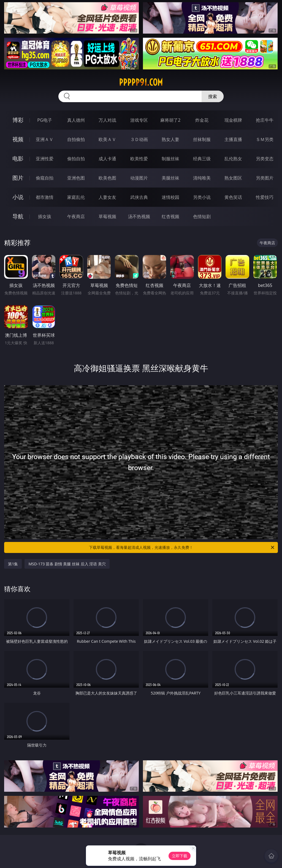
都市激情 (45, 197)
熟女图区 (233, 178)
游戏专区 (139, 120)
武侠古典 (139, 197)
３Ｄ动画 (139, 139)
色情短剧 (202, 216)
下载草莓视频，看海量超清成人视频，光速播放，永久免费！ (182, 547)
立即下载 (180, 856)
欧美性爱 (139, 159)
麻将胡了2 (170, 120)
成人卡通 (107, 159)
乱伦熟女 (233, 159)
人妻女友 (107, 197)
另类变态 (265, 159)
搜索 (213, 96)
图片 (18, 178)
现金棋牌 (233, 120)
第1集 (13, 564)
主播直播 (233, 139)
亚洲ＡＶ (45, 139)
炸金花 (202, 120)
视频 (18, 139)
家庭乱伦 (76, 197)
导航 (18, 216)
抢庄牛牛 (265, 120)
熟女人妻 (170, 139)
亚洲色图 (76, 178)
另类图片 (265, 178)
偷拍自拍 (76, 159)
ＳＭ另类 (265, 139)
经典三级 (202, 159)
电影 (18, 158)
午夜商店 (76, 216)
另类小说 (202, 197)
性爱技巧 (265, 197)
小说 (18, 197)
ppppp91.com (141, 82)
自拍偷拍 (76, 139)
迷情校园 (170, 197)
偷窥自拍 (45, 178)
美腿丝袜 (170, 178)
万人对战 (107, 120)
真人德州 (76, 120)
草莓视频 (107, 216)
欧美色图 (107, 178)
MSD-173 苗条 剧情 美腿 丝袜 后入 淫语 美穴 (67, 564)
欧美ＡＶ (107, 139)
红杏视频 (170, 216)
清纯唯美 (202, 178)
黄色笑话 (233, 197)
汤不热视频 (139, 216)
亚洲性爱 (45, 159)
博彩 (18, 120)
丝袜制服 (202, 139)
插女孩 (45, 216)
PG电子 (44, 120)
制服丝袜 (170, 159)
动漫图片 (139, 178)
